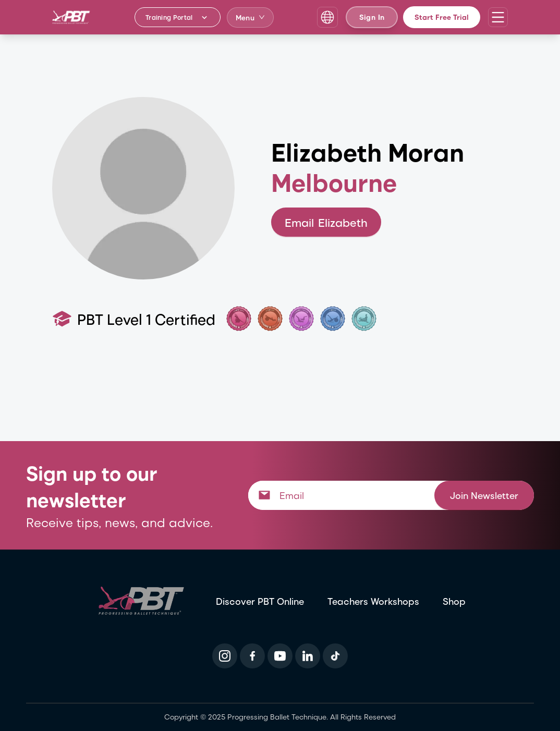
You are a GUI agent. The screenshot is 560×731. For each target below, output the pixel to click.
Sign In (372, 17)
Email (326, 222)
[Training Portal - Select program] (178, 17)
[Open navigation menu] (498, 17)
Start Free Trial (442, 17)
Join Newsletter (484, 495)
